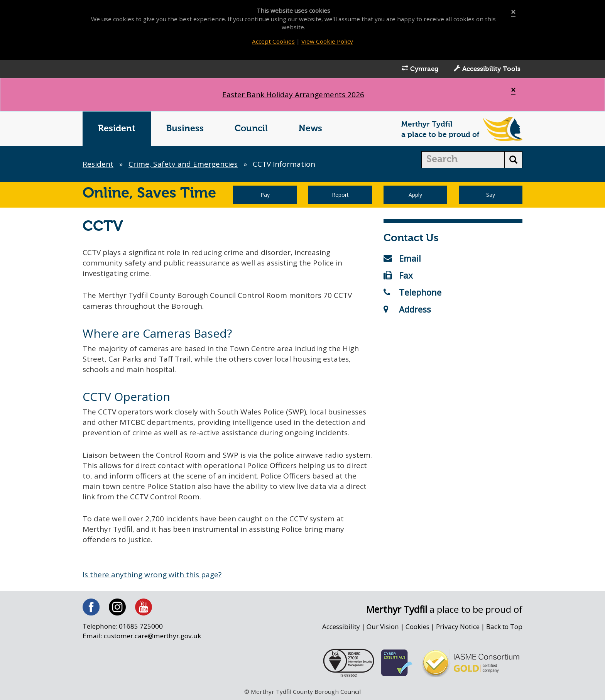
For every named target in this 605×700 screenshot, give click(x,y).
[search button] (513, 160)
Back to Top (504, 626)
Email (402, 258)
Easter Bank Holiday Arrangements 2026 (293, 95)
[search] (463, 160)
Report (340, 195)
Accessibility (341, 626)
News (310, 129)
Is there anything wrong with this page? (152, 575)
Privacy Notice (458, 626)
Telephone (412, 292)
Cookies (417, 626)
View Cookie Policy (327, 41)
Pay (265, 195)
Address (407, 309)
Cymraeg (420, 69)
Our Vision (383, 626)
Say (491, 195)
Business (185, 129)
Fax (398, 275)
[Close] (513, 12)
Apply (415, 195)
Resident (117, 129)
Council (251, 129)
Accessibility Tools (487, 69)
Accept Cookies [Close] (273, 41)
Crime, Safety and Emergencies (183, 164)
